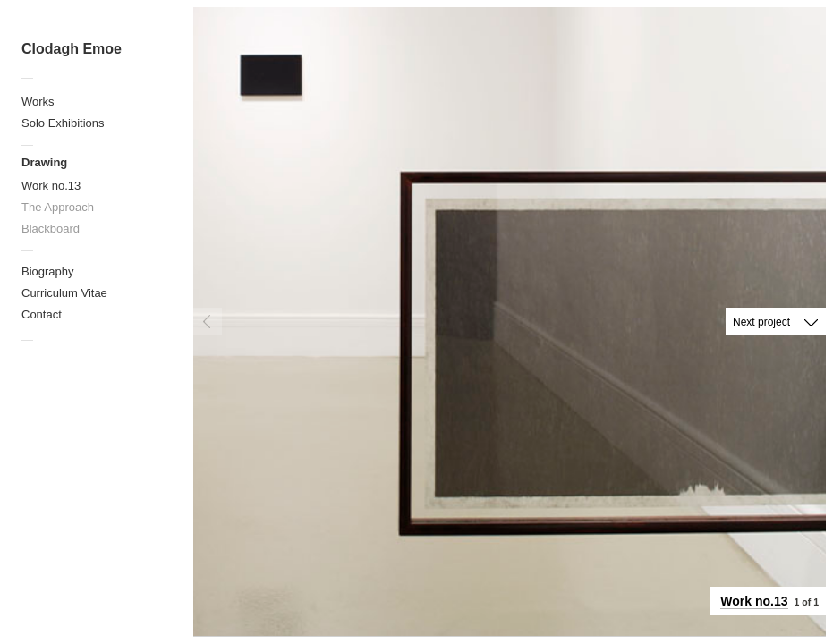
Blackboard (51, 229)
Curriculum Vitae (64, 293)
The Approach (58, 207)
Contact (42, 314)
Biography (48, 271)
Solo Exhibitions (63, 123)
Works (38, 102)
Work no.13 (51, 186)
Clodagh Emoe (72, 49)
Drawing (44, 162)
